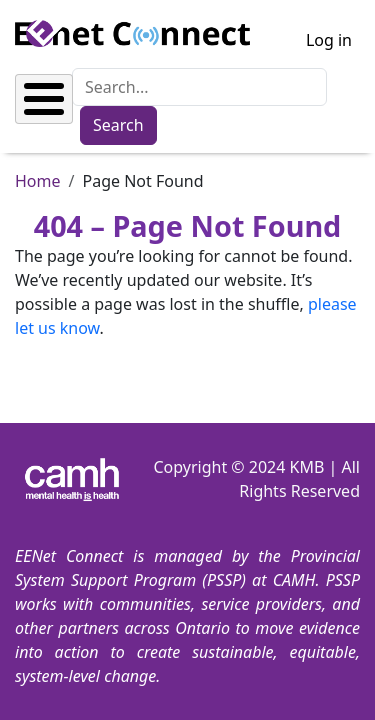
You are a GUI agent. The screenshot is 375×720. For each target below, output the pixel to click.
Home (38, 181)
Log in (329, 40)
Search (118, 125)
